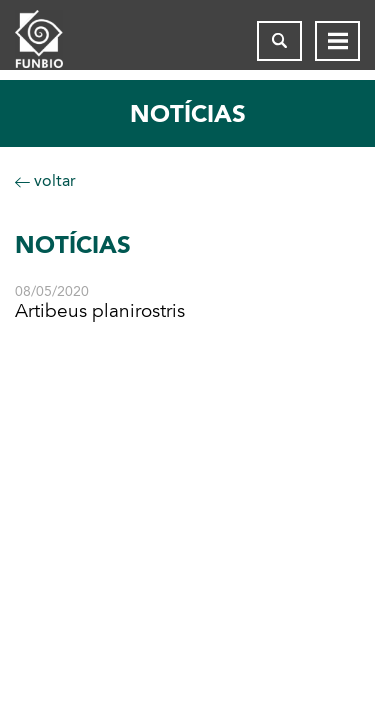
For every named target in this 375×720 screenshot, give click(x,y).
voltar (45, 180)
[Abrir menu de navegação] (337, 41)
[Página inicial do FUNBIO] (55, 41)
